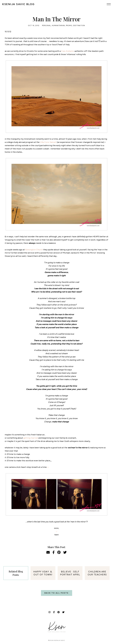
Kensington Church (34, 250)
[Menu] (109, 4)
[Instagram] (50, 612)
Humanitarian (58, 26)
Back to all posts (57, 593)
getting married (31, 438)
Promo (69, 26)
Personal (46, 26)
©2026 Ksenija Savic (57, 640)
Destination (79, 26)
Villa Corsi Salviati (48, 142)
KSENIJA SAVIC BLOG (18, 4)
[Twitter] (63, 612)
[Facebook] (54, 612)
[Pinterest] (58, 612)
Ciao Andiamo (68, 51)
